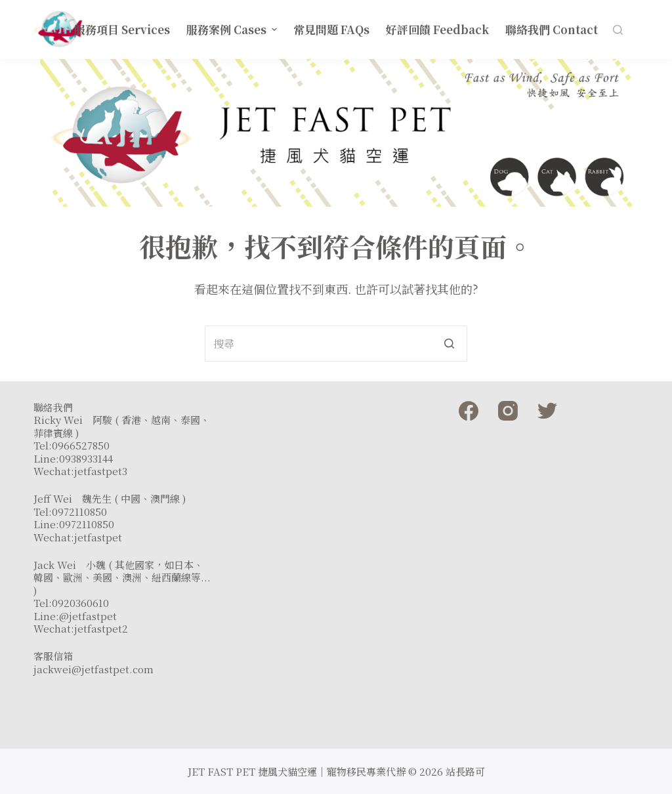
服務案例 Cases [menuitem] (233, 29)
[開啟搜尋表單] (618, 30)
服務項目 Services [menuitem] (122, 29)
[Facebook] (469, 411)
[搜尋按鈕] (449, 344)
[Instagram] (508, 411)
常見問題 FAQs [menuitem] (331, 29)
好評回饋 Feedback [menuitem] (437, 29)
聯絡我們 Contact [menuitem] (552, 29)
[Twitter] (547, 411)
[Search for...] (336, 344)
